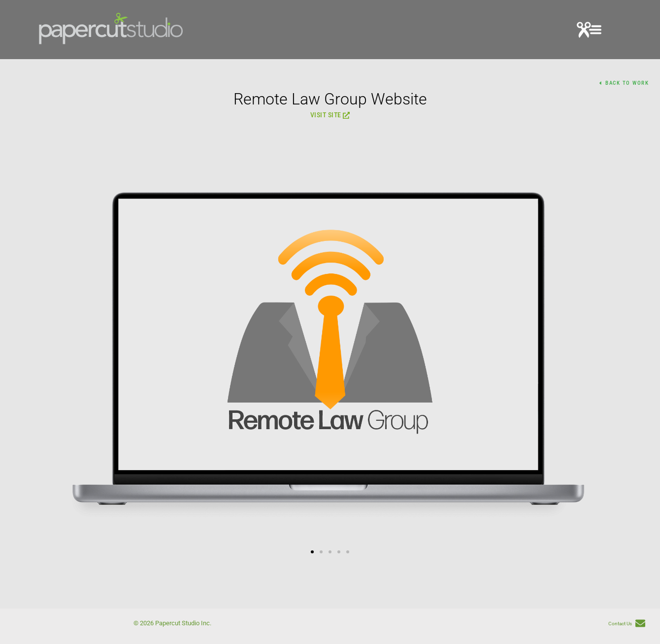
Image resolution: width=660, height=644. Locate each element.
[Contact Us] (640, 624)
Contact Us (620, 624)
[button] (589, 31)
